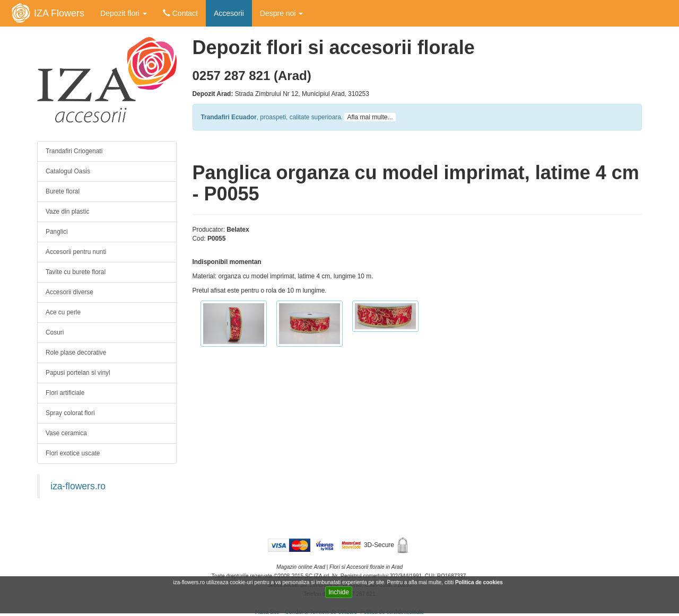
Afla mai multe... (370, 117)
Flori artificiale (65, 393)
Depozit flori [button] (124, 13)
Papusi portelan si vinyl (78, 373)
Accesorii (229, 13)
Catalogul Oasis (68, 171)
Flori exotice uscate (73, 453)
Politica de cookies (480, 582)
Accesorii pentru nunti (76, 252)
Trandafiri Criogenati (74, 151)
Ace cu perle (63, 312)
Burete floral (63, 191)
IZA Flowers (59, 13)
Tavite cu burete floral (76, 272)
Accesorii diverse (69, 292)
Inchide (339, 592)
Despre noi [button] (282, 13)
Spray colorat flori (70, 413)
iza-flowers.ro (78, 486)
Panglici (57, 232)
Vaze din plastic (67, 212)
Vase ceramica (66, 433)
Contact (180, 13)
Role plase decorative (76, 353)
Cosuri (55, 332)
